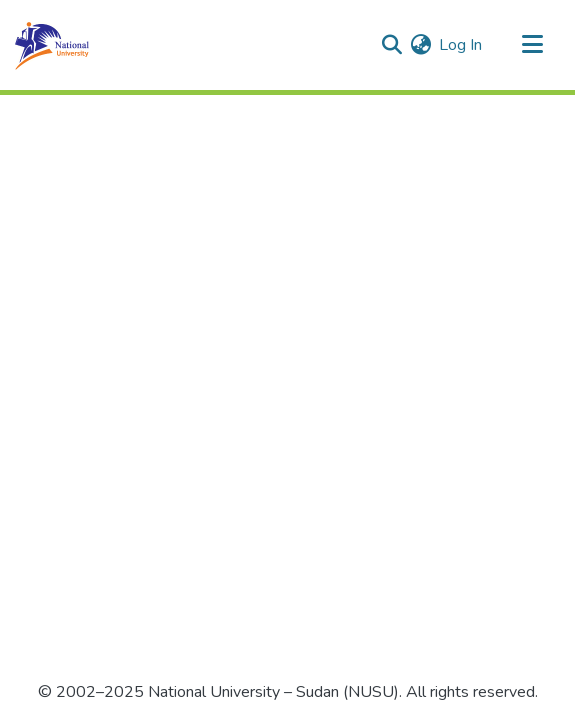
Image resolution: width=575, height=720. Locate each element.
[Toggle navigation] (532, 45)
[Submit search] (391, 45)
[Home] (52, 45)
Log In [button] (461, 45)
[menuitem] (420, 45)
